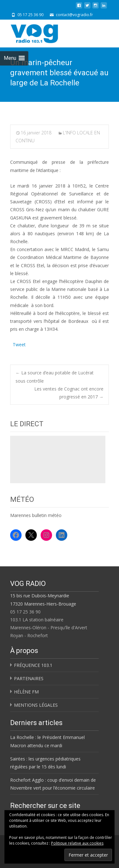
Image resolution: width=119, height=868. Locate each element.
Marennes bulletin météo (36, 515)
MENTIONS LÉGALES (36, 705)
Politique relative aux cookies (77, 843)
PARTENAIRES (29, 678)
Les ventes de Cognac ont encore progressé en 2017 (69, 393)
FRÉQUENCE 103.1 (33, 665)
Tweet (19, 344)
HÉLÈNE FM (26, 692)
